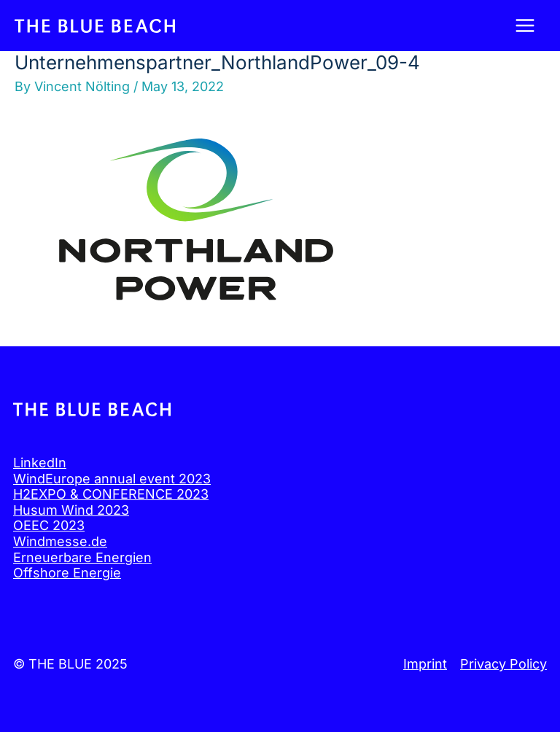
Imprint (425, 664)
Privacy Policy (503, 664)
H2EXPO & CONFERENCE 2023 (111, 494)
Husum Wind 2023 (71, 510)
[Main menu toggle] (525, 26)
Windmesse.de (60, 541)
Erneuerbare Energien (82, 557)
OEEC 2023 (49, 525)
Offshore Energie (67, 573)
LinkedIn (40, 463)
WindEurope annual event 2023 (112, 479)
